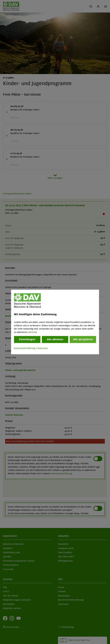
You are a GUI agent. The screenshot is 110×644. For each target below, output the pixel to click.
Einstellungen (27, 339)
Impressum (42, 348)
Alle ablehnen (55, 339)
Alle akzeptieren (83, 339)
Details (33, 332)
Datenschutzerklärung (25, 348)
